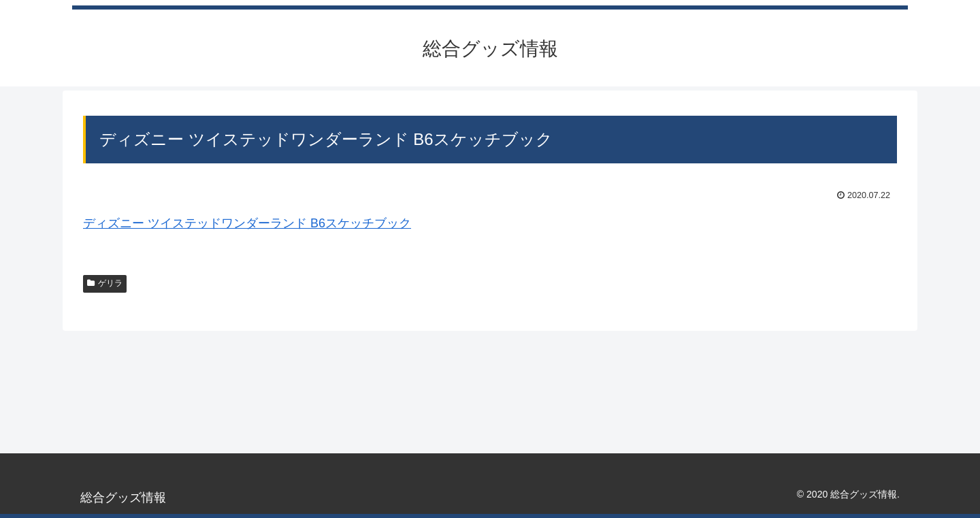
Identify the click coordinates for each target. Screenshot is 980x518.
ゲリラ (105, 283)
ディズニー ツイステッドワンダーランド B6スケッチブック (247, 223)
